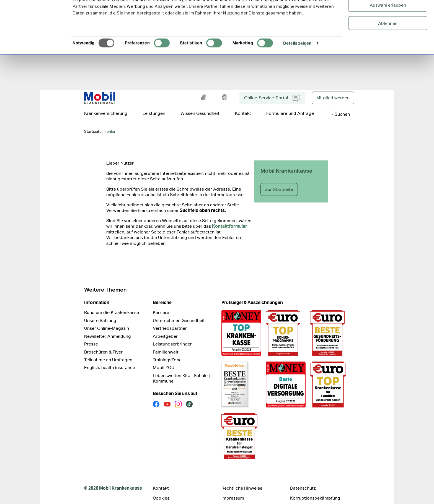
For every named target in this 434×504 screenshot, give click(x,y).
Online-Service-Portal (272, 90)
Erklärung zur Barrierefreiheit (182, 500)
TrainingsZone (167, 351)
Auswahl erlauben (388, 32)
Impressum (233, 489)
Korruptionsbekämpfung (315, 489)
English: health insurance (110, 359)
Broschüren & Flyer (103, 343)
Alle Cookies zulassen (388, 14)
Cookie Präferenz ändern (246, 500)
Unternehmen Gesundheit (179, 312)
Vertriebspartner (170, 320)
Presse (91, 335)
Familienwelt (166, 343)
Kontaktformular (230, 218)
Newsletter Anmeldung (108, 328)
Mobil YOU (164, 359)
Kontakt (161, 480)
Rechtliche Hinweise (242, 480)
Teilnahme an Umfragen (108, 351)
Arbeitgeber (165, 328)
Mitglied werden (333, 89)
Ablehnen (388, 50)
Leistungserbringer (172, 335)
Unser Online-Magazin (107, 320)
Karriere (161, 304)
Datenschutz (303, 480)
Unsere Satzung (100, 312)
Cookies (161, 489)
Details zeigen (297, 70)
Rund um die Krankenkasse (112, 304)
